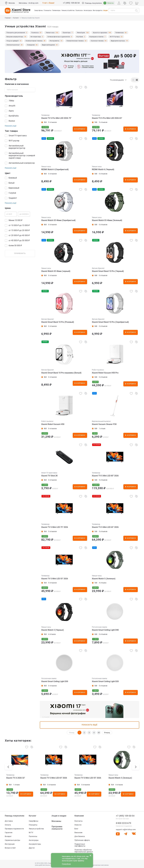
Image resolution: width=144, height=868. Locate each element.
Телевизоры (120, 33)
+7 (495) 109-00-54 (71, 3)
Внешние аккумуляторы (15, 37)
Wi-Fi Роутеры (115, 37)
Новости (78, 825)
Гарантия (9, 832)
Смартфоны (34, 821)
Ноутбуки (80, 37)
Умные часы (50, 33)
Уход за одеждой (12, 41)
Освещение (31, 45)
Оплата (8, 825)
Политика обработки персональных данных (84, 851)
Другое (32, 848)
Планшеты (33, 825)
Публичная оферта (82, 840)
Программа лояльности (57, 828)
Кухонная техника (97, 41)
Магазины (56, 821)
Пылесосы (35, 33)
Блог (76, 829)
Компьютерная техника (34, 41)
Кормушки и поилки (96, 37)
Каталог (33, 816)
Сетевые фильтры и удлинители (59, 37)
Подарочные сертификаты (80, 845)
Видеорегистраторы (118, 41)
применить (20, 253)
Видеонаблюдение (48, 45)
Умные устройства (36, 829)
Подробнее (66, 864)
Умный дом (81, 33)
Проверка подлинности (14, 829)
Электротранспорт (13, 45)
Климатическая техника (75, 41)
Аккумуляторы (35, 844)
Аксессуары (34, 840)
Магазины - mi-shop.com (29, 3)
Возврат (8, 836)
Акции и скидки (59, 816)
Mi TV (31, 832)
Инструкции (10, 844)
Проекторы (67, 33)
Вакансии (78, 832)
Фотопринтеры (36, 37)
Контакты (79, 821)
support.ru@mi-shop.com (126, 829)
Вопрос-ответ (10, 848)
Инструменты (54, 41)
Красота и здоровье (100, 33)
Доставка (9, 821)
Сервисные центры (12, 840)
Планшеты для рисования (16, 33)
